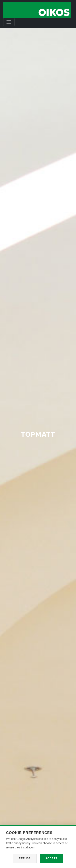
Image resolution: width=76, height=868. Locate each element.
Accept (51, 858)
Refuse (25, 858)
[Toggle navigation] (9, 22)
